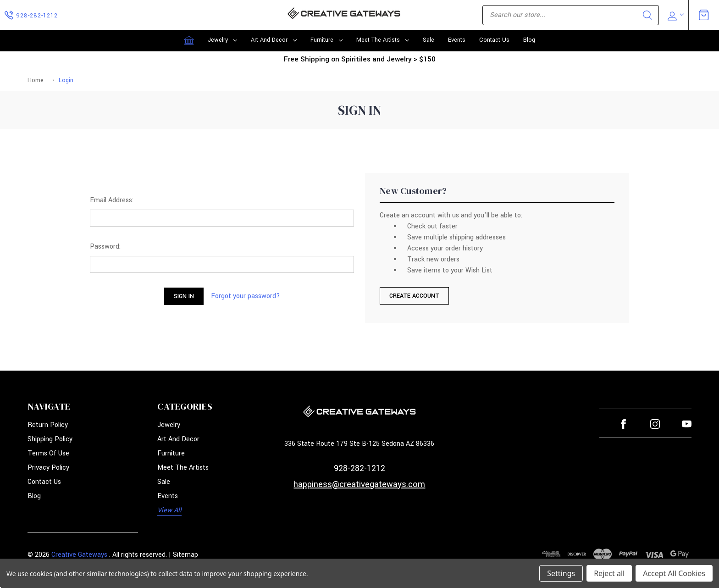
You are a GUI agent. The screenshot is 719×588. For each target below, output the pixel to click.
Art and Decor (274, 40)
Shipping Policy (50, 439)
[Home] (189, 40)
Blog (529, 40)
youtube (687, 424)
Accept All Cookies (674, 573)
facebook (623, 424)
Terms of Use (48, 453)
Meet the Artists (383, 40)
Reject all (609, 573)
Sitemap (185, 555)
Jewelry (222, 40)
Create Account (414, 296)
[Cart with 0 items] (704, 15)
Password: (105, 247)
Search (647, 15)
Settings (561, 573)
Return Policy (48, 425)
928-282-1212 (359, 468)
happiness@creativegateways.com (359, 484)
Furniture (326, 40)
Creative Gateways (79, 555)
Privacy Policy (48, 468)
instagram (655, 424)
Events (457, 40)
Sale (429, 40)
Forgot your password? (246, 296)
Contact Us (494, 40)
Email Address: (112, 200)
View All (169, 510)
